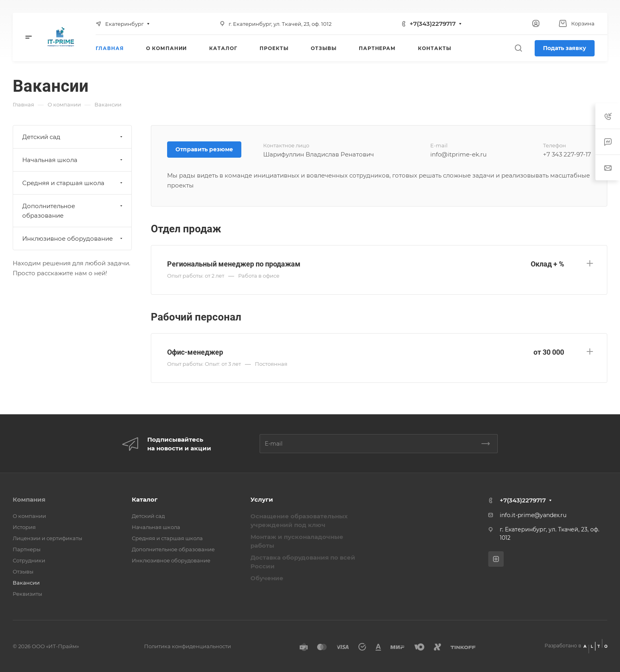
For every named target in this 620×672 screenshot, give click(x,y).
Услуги (262, 499)
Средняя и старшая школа (73, 183)
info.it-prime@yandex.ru (533, 515)
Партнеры (27, 549)
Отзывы (23, 572)
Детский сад (73, 137)
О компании (29, 516)
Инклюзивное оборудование (73, 238)
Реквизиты (27, 594)
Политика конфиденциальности (188, 646)
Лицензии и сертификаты (47, 538)
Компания (29, 499)
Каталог (145, 499)
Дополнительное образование (73, 211)
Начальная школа (73, 160)
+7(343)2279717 (433, 24)
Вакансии (26, 583)
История (24, 527)
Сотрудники (29, 560)
